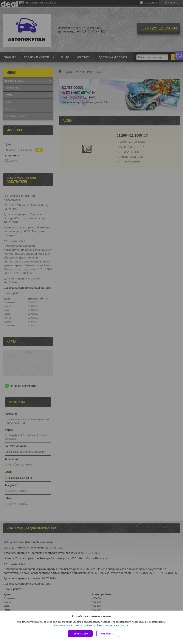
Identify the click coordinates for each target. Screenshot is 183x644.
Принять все (80, 634)
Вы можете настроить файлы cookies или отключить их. (90, 625)
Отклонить (108, 634)
